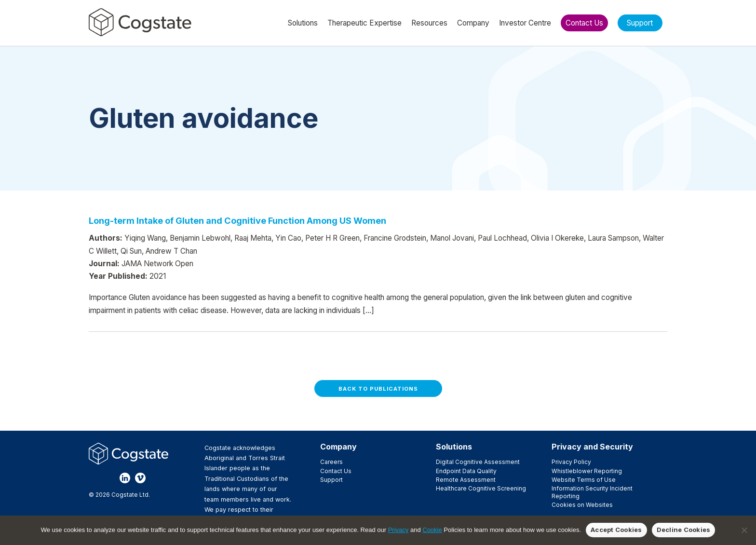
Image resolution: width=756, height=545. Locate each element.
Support (331, 480)
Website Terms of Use (584, 480)
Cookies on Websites (582, 505)
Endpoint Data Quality (466, 471)
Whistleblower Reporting (587, 471)
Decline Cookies (684, 530)
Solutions (454, 447)
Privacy (398, 530)
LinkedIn (125, 478)
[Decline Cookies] (744, 530)
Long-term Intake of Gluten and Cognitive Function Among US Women (237, 220)
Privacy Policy (571, 462)
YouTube (156, 478)
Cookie (432, 530)
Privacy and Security (592, 447)
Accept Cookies (616, 530)
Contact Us (336, 471)
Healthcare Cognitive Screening (481, 488)
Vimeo (140, 478)
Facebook (94, 478)
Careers (331, 462)
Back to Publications (378, 389)
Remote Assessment (466, 480)
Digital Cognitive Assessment (478, 462)
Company (338, 447)
